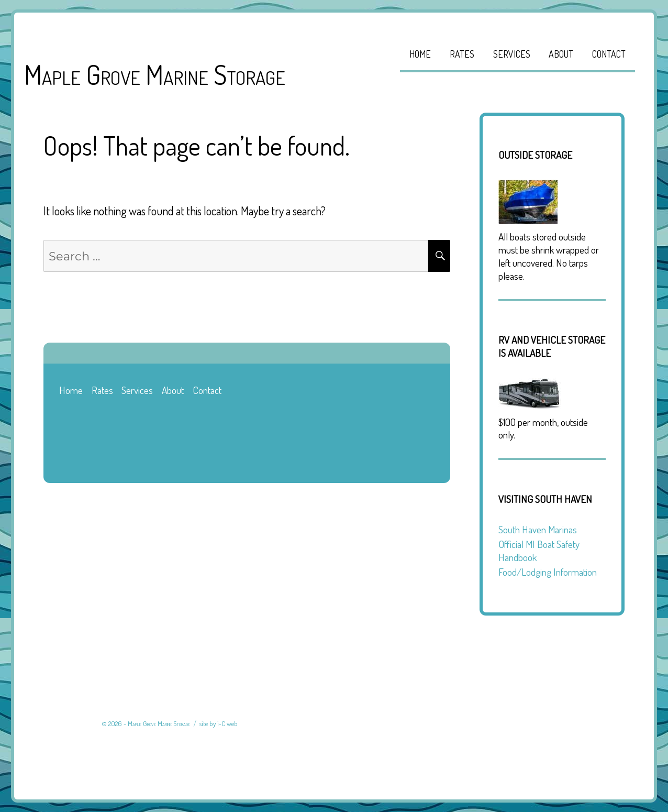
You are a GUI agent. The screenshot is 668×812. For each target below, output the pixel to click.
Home (420, 54)
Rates (462, 54)
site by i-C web (219, 723)
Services (512, 54)
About (561, 54)
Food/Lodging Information (548, 572)
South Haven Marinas (538, 529)
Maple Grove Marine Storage (155, 74)
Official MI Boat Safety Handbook (539, 551)
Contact (609, 54)
